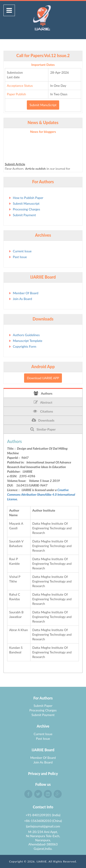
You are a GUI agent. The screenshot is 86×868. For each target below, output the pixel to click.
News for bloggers (43, 132)
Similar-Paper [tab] (43, 429)
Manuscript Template (28, 341)
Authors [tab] (43, 393)
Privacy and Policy (43, 773)
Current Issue (22, 251)
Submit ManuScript (43, 105)
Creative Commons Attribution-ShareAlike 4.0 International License (41, 494)
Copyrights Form (25, 346)
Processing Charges (26, 209)
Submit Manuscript (26, 203)
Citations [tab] (43, 411)
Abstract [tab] (43, 402)
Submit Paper (43, 706)
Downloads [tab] (43, 420)
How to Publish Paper (28, 198)
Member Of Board (26, 293)
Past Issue (20, 257)
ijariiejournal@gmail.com (43, 826)
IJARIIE (42, 861)
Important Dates (43, 65)
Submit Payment (24, 215)
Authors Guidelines (26, 335)
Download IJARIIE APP (43, 378)
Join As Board (22, 299)
